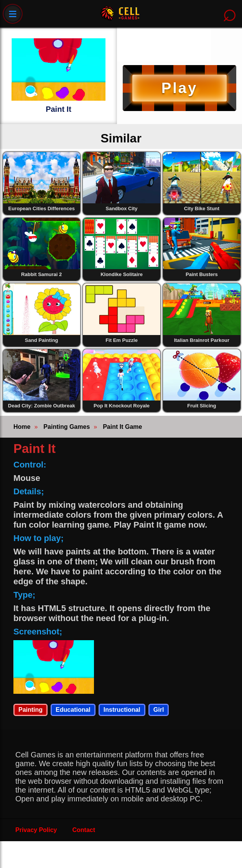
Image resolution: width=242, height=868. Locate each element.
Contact (84, 830)
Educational (73, 710)
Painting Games (67, 427)
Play (179, 88)
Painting (30, 710)
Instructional (122, 710)
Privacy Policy (36, 830)
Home (22, 427)
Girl (159, 710)
